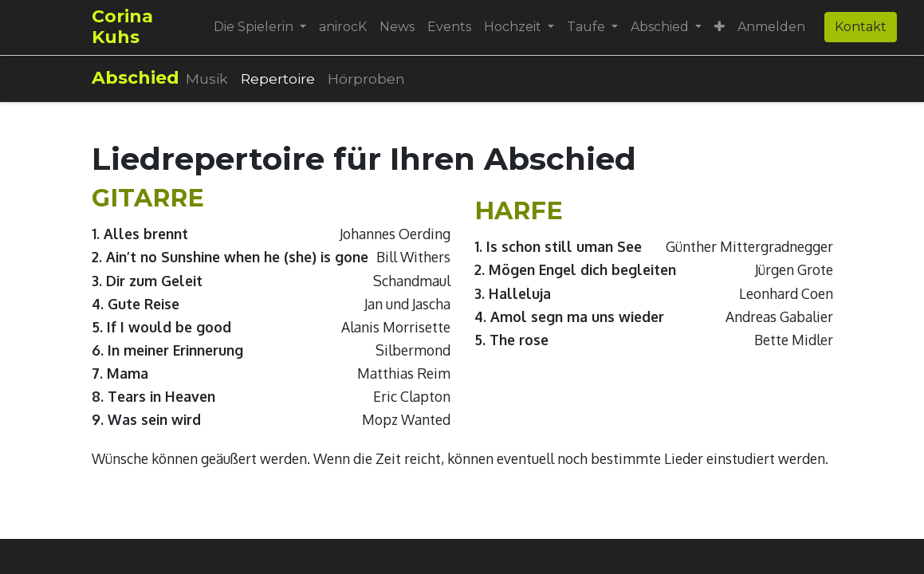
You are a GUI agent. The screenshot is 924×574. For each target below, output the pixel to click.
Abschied (136, 78)
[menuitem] (343, 27)
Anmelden (771, 27)
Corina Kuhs (122, 27)
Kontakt (861, 27)
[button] (720, 27)
